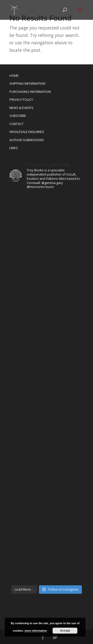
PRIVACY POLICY (21, 100)
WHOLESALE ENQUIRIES (27, 132)
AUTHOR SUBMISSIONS (27, 140)
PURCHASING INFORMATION (30, 92)
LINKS (14, 148)
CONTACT (16, 124)
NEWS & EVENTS (21, 108)
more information (36, 631)
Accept (65, 631)
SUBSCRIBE (18, 116)
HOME (14, 76)
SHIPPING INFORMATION (27, 83)
